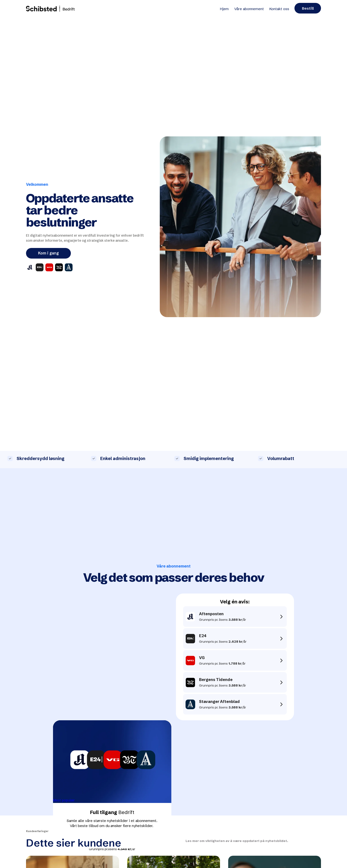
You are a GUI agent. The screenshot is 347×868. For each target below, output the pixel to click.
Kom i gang (48, 253)
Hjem (224, 9)
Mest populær (64, 800)
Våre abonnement (249, 9)
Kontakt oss (279, 9)
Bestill (308, 8)
